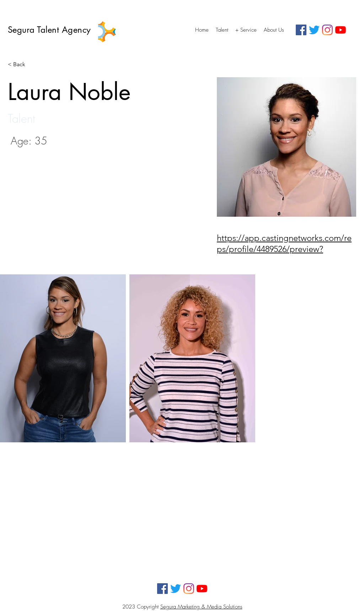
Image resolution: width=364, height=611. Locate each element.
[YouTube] (341, 30)
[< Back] (22, 65)
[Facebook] (301, 30)
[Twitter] (314, 30)
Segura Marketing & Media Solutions (201, 607)
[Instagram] (327, 30)
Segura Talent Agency (51, 30)
